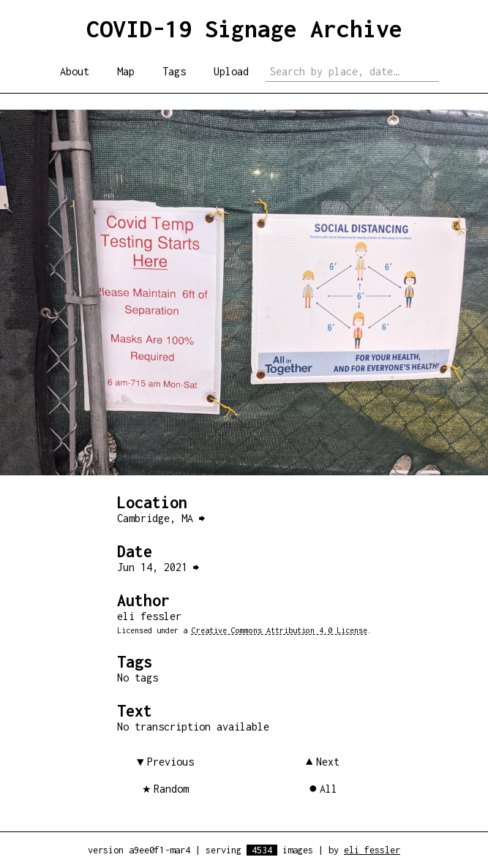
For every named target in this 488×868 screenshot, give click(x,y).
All (329, 789)
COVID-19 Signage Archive (244, 29)
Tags (174, 71)
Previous (170, 762)
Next (328, 762)
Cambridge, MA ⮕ (161, 518)
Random (171, 789)
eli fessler (372, 850)
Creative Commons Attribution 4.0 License (279, 630)
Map (126, 71)
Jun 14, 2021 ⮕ (158, 567)
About (75, 71)
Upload (231, 71)
